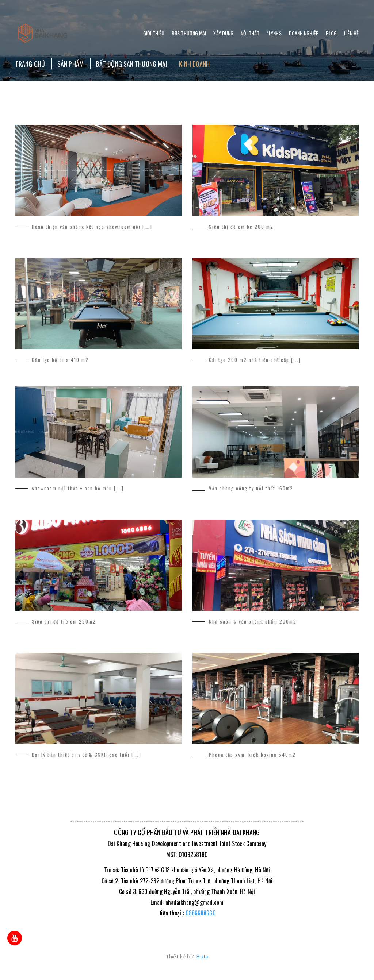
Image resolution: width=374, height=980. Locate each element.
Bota (202, 956)
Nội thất (250, 33)
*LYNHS (274, 33)
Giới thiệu (154, 33)
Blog (331, 33)
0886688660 (201, 913)
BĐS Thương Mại (189, 33)
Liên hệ (351, 33)
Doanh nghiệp (304, 33)
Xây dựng (223, 33)
